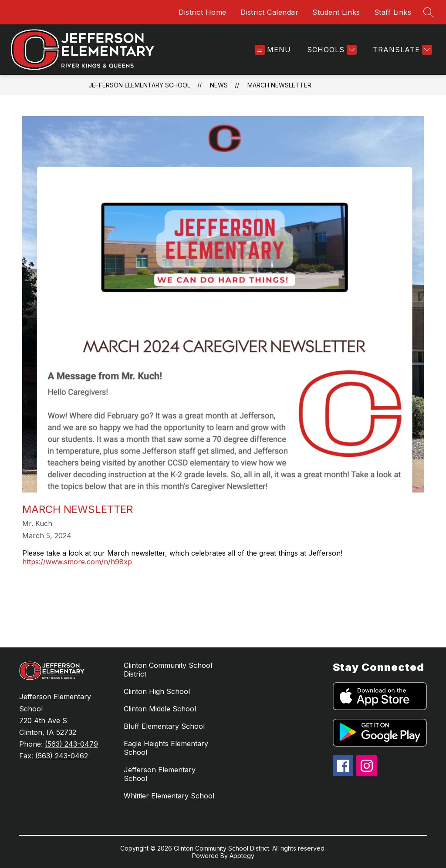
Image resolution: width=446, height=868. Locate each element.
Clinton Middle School (160, 709)
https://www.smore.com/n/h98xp (77, 562)
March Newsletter (279, 85)
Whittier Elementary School (169, 796)
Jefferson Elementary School (139, 85)
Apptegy (242, 856)
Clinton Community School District (168, 670)
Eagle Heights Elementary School (166, 748)
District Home (203, 12)
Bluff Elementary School (164, 726)
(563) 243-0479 (71, 744)
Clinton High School (157, 691)
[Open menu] (273, 50)
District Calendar (270, 12)
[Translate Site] (401, 50)
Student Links (336, 12)
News (219, 85)
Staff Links (393, 12)
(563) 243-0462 (62, 756)
